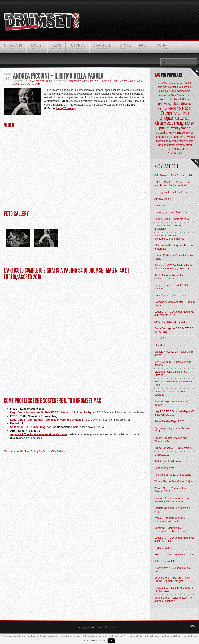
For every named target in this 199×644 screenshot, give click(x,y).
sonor (189, 132)
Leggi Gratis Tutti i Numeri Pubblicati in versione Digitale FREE (50, 420)
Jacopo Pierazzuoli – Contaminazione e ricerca (169, 237)
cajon (176, 137)
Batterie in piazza (164, 468)
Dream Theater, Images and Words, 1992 (171, 440)
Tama (189, 123)
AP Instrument (163, 199)
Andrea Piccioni (20, 451)
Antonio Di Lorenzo (181, 87)
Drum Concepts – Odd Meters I (173, 448)
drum (188, 95)
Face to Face (179, 108)
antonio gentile (185, 141)
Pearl (174, 128)
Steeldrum (160, 345)
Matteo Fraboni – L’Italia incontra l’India (174, 257)
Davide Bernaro (41, 81)
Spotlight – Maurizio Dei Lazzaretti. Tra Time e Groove (172, 529)
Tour (174, 95)
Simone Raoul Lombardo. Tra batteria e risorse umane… (172, 500)
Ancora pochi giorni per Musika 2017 (172, 430)
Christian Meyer (182, 149)
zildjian (167, 118)
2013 (183, 137)
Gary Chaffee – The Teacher (171, 295)
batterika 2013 (167, 91)
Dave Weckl (163, 83)
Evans (181, 95)
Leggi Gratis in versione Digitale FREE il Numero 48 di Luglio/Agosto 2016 (57, 412)
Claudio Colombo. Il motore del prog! (172, 510)
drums (186, 104)
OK (111, 640)
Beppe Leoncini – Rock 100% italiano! (172, 287)
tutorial (182, 118)
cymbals (174, 104)
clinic (160, 145)
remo (162, 108)
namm (188, 83)
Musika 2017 (162, 455)
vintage (180, 132)
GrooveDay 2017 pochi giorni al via (173, 569)
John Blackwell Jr (164, 561)
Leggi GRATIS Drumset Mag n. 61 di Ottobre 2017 (174, 539)
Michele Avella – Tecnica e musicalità (170, 227)
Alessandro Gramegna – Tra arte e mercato (174, 247)
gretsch (163, 99)
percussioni (164, 95)
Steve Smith (166, 149)
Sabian (167, 113)
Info (119, 627)
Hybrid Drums (162, 338)
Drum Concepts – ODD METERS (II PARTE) (174, 330)
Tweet (8, 458)
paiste (164, 128)
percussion (170, 145)
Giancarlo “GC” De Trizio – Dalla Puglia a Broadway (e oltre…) (173, 267)
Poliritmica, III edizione (168, 461)
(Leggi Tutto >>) (66, 108)
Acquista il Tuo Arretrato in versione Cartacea (39, 434)
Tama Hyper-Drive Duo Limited (172, 212)
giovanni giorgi (184, 145)
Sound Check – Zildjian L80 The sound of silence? (173, 599)
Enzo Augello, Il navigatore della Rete (173, 383)
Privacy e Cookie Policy (90, 627)
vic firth (182, 113)
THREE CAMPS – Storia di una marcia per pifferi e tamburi (173, 184)
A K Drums (161, 205)
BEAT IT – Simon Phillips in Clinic (174, 554)
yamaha (184, 128)
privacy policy (97, 640)
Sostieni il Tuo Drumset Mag (28, 427)
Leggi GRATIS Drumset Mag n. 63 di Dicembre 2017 (174, 313)
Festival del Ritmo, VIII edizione (173, 475)
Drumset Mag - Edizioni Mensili (91, 81)
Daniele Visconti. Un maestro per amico (174, 353)
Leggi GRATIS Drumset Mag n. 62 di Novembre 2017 (174, 413)
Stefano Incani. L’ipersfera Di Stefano (171, 373)
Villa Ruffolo (58, 451)
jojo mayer (164, 87)
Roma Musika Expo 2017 (169, 421)
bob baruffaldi (177, 99)
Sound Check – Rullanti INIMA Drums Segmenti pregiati (172, 579)
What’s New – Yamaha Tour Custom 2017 (170, 490)
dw (189, 99)
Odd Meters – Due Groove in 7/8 (173, 175)
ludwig (160, 141)
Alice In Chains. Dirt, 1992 (170, 322)
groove (163, 104)
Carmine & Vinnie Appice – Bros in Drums (174, 303)
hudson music (163, 137)
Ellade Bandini (175, 153)
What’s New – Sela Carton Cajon (174, 481)
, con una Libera (62, 427)
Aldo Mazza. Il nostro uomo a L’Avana (171, 393)
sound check (165, 132)
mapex (191, 137)
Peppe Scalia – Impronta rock (172, 219)
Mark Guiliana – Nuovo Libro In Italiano (173, 363)
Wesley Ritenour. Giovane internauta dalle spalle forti (170, 520)
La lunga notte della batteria (171, 192)
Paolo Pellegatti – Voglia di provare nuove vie (170, 277)
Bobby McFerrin (40, 451)
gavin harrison (177, 83)
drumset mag (169, 123)
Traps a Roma (163, 548)
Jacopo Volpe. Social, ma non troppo (172, 403)
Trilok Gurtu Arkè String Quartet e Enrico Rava (174, 589)
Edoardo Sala (183, 91)
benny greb (170, 141)
